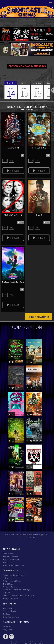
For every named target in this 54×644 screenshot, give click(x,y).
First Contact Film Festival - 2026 (14, 575)
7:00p (12, 228)
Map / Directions (9, 630)
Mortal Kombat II (9, 554)
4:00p (5, 228)
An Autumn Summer (10, 587)
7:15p (12, 161)
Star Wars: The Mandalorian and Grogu (17, 590)
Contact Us (7, 627)
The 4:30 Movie (8, 584)
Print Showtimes (39, 317)
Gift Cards (6, 614)
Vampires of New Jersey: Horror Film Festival (18, 595)
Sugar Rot (6, 593)
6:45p (37, 161)
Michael (6, 562)
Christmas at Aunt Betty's (12, 581)
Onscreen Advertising (10, 611)
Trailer (13, 170)
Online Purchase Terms (11, 617)
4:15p (5, 161)
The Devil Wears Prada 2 (11, 559)
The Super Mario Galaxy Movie (13, 565)
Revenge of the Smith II (11, 598)
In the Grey (7, 578)
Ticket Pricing (8, 608)
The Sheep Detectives (10, 557)
